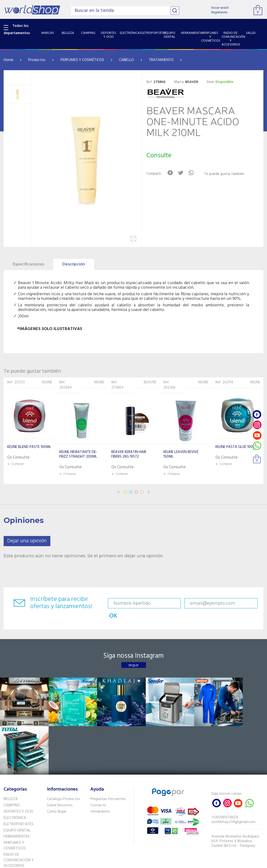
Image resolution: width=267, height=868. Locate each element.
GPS (7, 822)
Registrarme (219, 12)
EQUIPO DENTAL (17, 767)
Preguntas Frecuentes (108, 736)
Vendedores (100, 749)
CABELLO (126, 60)
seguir (133, 654)
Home (8, 60)
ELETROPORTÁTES (19, 761)
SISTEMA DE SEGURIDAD (24, 815)
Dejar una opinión (27, 541)
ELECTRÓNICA (15, 755)
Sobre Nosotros (60, 742)
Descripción (74, 264)
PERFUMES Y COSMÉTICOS (82, 60)
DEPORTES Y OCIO (19, 749)
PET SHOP (12, 828)
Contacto (98, 742)
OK (251, 603)
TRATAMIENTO (161, 60)
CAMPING (12, 742)
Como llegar (57, 749)
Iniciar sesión (220, 8)
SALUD (9, 809)
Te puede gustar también (225, 174)
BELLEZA (11, 736)
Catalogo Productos (64, 736)
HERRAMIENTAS (17, 774)
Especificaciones (28, 264)
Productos (37, 60)
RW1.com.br (150, 862)
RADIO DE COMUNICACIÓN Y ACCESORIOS (19, 797)
